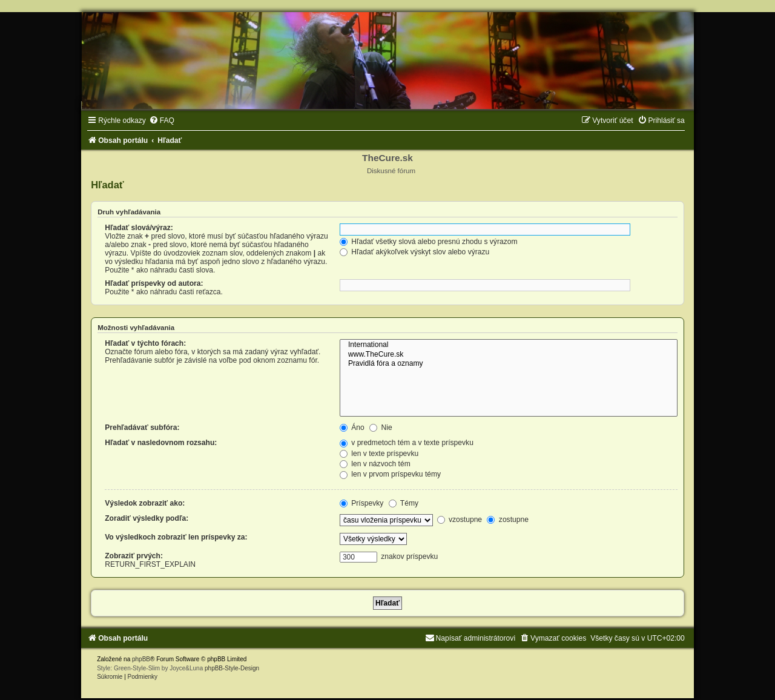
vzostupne (460, 520)
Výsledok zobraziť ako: (145, 503)
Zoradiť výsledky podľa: (147, 518)
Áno (352, 428)
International (509, 345)
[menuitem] (162, 121)
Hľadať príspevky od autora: (154, 283)
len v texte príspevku (379, 454)
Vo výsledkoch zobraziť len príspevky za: (176, 537)
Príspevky (361, 503)
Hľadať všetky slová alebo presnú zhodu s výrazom (429, 242)
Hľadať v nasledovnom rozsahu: (161, 443)
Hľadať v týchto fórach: (145, 343)
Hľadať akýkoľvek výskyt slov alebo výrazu (414, 252)
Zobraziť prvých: (134, 556)
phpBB (141, 659)
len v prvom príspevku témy (390, 474)
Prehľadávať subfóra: (142, 428)
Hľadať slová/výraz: (139, 228)
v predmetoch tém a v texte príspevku (407, 443)
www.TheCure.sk (509, 355)
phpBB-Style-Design (232, 668)
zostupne (507, 520)
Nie (381, 428)
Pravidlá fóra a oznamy (509, 364)
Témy (404, 503)
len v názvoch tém (375, 464)
